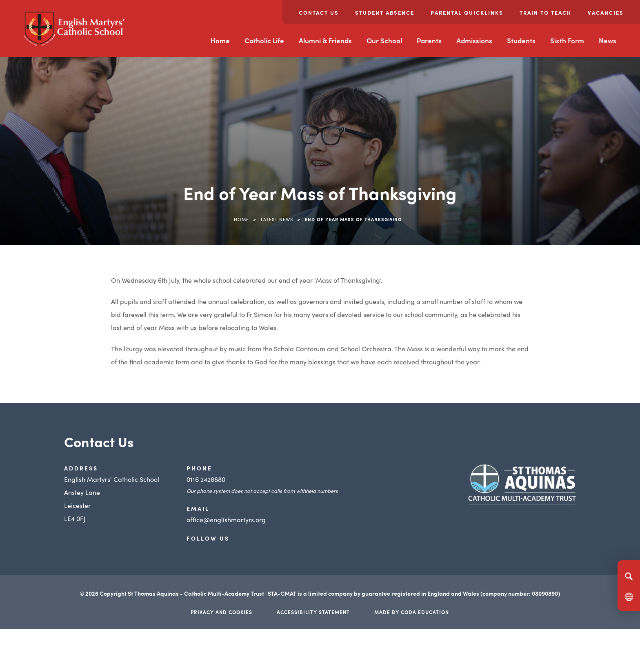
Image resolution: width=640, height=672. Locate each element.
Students (521, 40)
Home (220, 40)
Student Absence (385, 12)
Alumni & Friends (325, 40)
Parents (429, 40)
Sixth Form (567, 40)
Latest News (277, 219)
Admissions (474, 40)
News (608, 40)
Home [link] (241, 219)
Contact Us (319, 12)
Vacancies (606, 12)
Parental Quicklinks (467, 12)
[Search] (629, 576)
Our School (384, 40)
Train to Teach (546, 12)
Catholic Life (264, 40)
